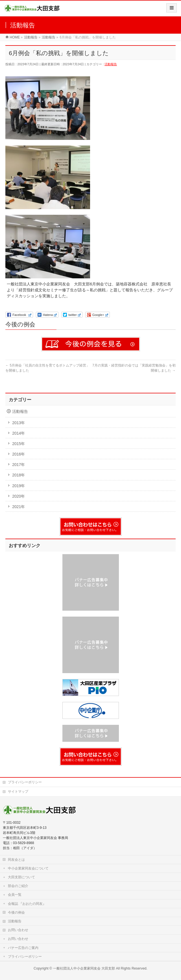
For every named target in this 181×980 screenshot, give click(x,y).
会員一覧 (15, 895)
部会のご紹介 (18, 886)
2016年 (18, 454)
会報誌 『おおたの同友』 (27, 904)
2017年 (18, 465)
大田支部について (21, 877)
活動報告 (111, 64)
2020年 (18, 496)
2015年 (18, 444)
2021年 (18, 507)
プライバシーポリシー (25, 782)
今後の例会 (16, 912)
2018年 (18, 475)
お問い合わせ (18, 930)
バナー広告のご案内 (23, 948)
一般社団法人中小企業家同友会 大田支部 (84, 968)
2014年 (18, 433)
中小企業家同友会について (28, 868)
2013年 (18, 423)
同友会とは (16, 860)
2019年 (18, 486)
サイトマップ (18, 792)
